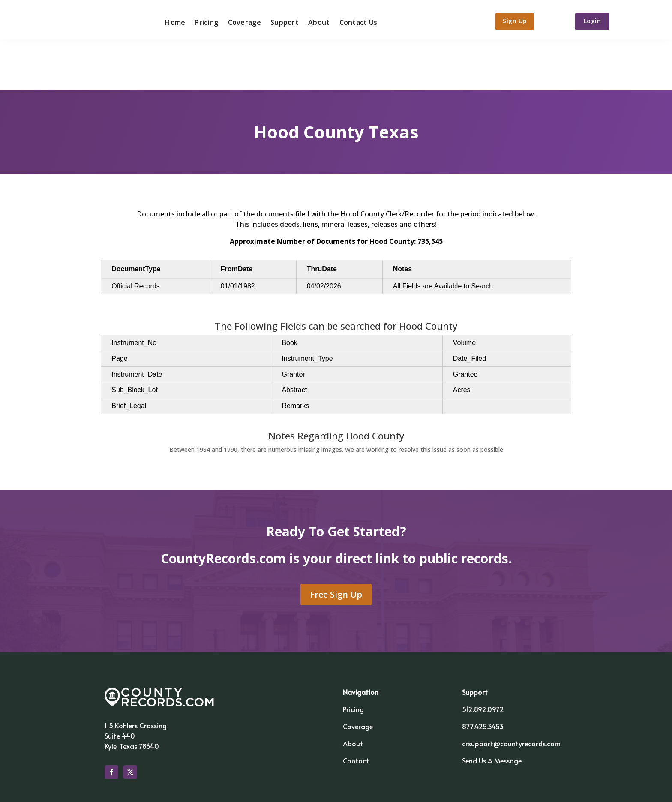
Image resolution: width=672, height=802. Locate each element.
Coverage (241, 20)
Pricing (203, 20)
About (316, 20)
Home (172, 20)
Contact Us (355, 20)
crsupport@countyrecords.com (511, 695)
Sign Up (514, 21)
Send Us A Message (492, 712)
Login (597, 21)
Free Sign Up (336, 546)
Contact (356, 712)
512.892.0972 (483, 661)
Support (281, 20)
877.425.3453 (483, 678)
